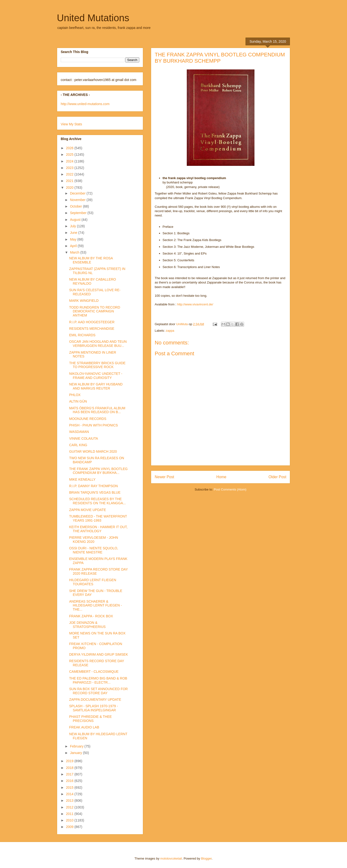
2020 (70, 188)
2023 (70, 168)
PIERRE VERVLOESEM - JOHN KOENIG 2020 (94, 540)
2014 (70, 794)
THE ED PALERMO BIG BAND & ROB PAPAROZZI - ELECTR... (98, 680)
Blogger (206, 858)
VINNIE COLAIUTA (84, 438)
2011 (70, 814)
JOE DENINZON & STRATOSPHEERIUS (87, 625)
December (78, 193)
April (74, 246)
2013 (70, 801)
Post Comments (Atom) (230, 489)
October (76, 206)
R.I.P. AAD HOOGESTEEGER (92, 322)
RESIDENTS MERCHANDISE (92, 329)
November (78, 200)
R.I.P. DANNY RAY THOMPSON (93, 486)
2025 (70, 155)
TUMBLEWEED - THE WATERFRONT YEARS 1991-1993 (98, 518)
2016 (70, 781)
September (79, 213)
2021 (70, 181)
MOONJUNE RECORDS (88, 419)
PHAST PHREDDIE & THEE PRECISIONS (90, 719)
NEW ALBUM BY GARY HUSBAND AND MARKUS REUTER (96, 386)
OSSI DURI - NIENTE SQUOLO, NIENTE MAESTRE (94, 550)
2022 (70, 174)
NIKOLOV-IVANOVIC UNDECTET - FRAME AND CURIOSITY (96, 376)
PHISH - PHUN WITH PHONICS (93, 425)
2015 (70, 787)
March (75, 252)
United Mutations (93, 18)
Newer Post (164, 477)
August (76, 220)
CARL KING (78, 445)
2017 (70, 774)
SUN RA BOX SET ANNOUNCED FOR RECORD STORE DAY (98, 691)
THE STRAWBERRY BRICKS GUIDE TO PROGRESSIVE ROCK (97, 365)
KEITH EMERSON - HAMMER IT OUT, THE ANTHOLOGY (98, 529)
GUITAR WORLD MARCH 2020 (93, 451)
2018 (70, 768)
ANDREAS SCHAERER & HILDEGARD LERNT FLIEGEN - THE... (96, 606)
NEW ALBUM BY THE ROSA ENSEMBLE (91, 260)
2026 (70, 148)
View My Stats (71, 124)
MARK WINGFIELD (84, 301)
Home (221, 477)
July (73, 226)
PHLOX (75, 395)
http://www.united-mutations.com (85, 104)
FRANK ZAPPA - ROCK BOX (91, 616)
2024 (70, 161)
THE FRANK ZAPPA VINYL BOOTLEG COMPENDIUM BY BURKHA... (98, 471)
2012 (70, 807)
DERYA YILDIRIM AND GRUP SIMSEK (99, 654)
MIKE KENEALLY (82, 479)
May (73, 239)
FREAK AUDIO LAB (84, 727)
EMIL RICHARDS (82, 335)
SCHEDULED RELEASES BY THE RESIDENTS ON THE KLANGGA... (97, 501)
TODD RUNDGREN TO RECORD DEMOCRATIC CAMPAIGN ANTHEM (95, 311)
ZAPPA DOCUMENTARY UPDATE (95, 700)
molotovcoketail (171, 858)
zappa (170, 331)
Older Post (277, 477)
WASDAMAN (79, 432)
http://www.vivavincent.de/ (195, 304)
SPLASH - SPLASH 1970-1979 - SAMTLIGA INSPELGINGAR (93, 708)
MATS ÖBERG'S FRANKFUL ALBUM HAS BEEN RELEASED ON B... (97, 410)
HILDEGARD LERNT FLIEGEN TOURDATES (93, 582)
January (76, 753)
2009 (70, 827)
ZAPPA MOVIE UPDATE (88, 510)
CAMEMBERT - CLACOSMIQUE (94, 672)
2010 (70, 820)
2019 (70, 761)
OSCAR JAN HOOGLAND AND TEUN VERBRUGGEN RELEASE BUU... (98, 344)
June (74, 233)
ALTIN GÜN (78, 401)
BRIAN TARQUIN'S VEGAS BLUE (95, 492)
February (77, 746)
